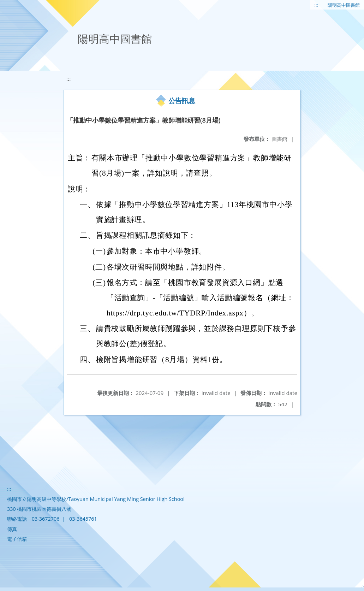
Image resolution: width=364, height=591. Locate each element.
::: (316, 5)
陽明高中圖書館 (344, 5)
